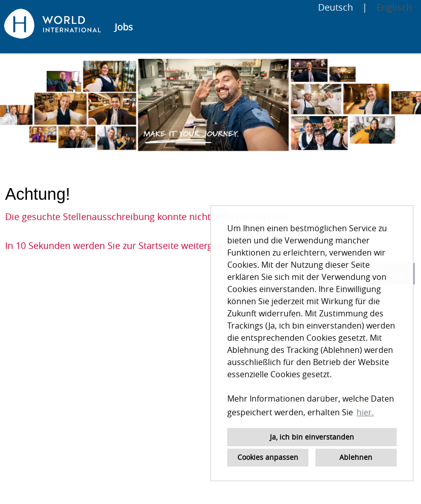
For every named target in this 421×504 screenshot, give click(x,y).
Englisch (394, 7)
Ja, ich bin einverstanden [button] (312, 437)
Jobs (124, 27)
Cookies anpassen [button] (268, 457)
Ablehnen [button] (356, 457)
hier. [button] (365, 412)
